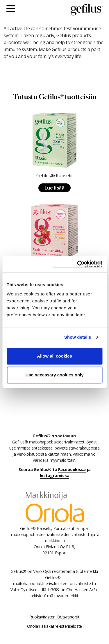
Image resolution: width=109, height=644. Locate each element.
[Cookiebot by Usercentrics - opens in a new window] (78, 264)
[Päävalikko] (12, 10)
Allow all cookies (54, 356)
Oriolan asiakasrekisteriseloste (54, 626)
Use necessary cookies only (54, 375)
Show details (78, 337)
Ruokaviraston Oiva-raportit (54, 617)
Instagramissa (55, 476)
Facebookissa (72, 469)
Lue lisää (54, 188)
